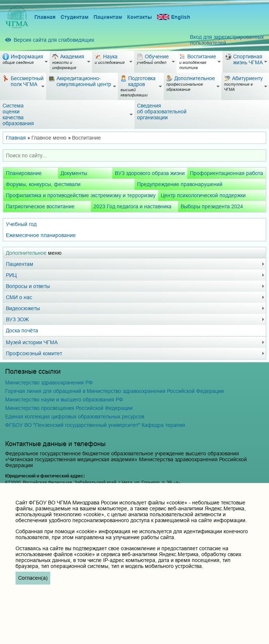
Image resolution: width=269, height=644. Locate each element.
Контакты (139, 17)
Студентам (74, 17)
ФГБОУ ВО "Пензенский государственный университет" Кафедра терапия (95, 425)
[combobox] (134, 155)
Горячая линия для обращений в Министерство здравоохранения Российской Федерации (115, 391)
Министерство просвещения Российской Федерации (69, 408)
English (174, 17)
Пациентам (108, 17)
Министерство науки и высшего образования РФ (64, 400)
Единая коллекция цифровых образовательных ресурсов (75, 417)
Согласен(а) (33, 578)
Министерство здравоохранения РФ (49, 383)
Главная (45, 17)
